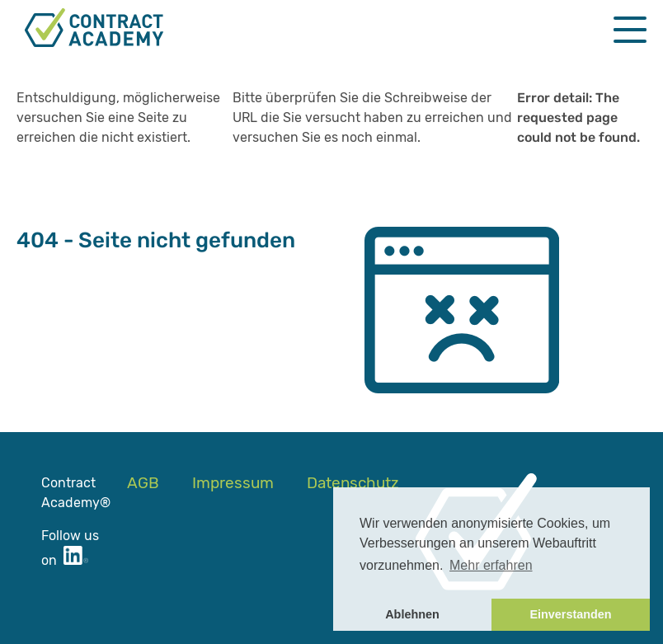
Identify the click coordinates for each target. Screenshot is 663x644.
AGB (143, 483)
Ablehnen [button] (412, 614)
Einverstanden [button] (570, 614)
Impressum (233, 483)
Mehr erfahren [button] (491, 565)
